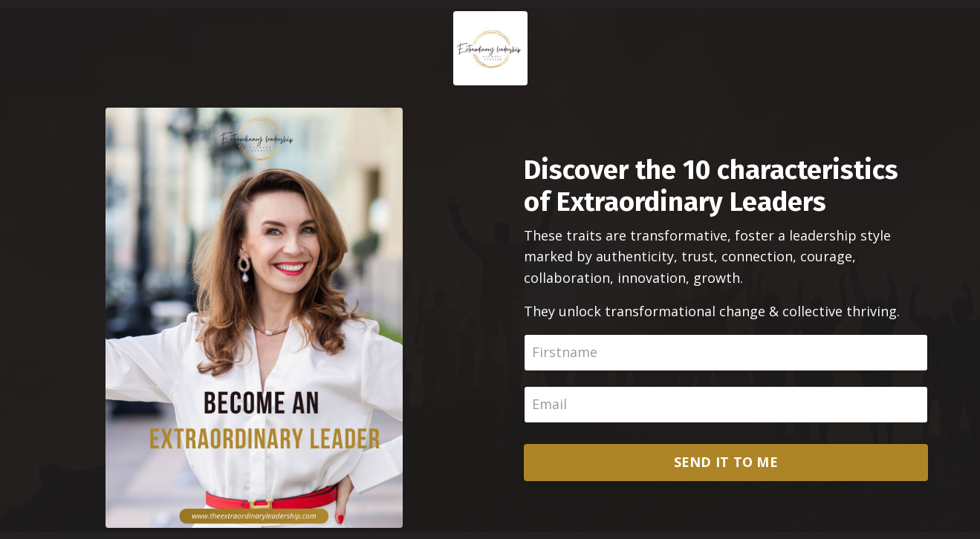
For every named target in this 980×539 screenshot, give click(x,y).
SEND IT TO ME (726, 462)
